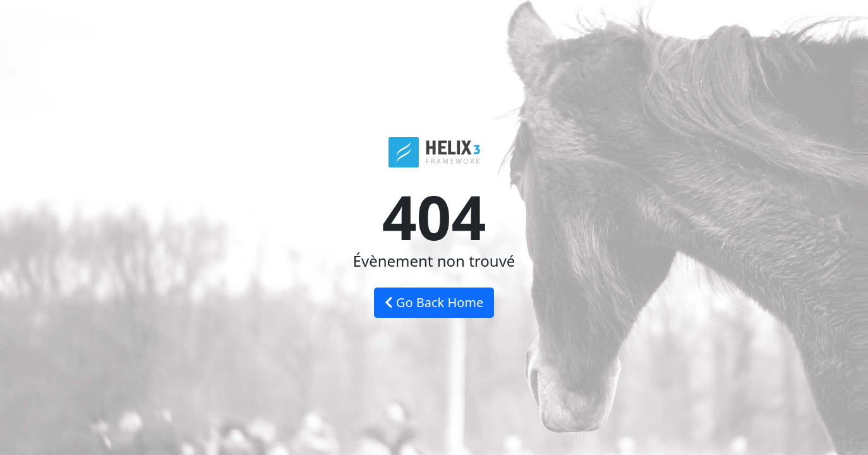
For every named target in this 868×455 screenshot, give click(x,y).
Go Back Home (434, 302)
